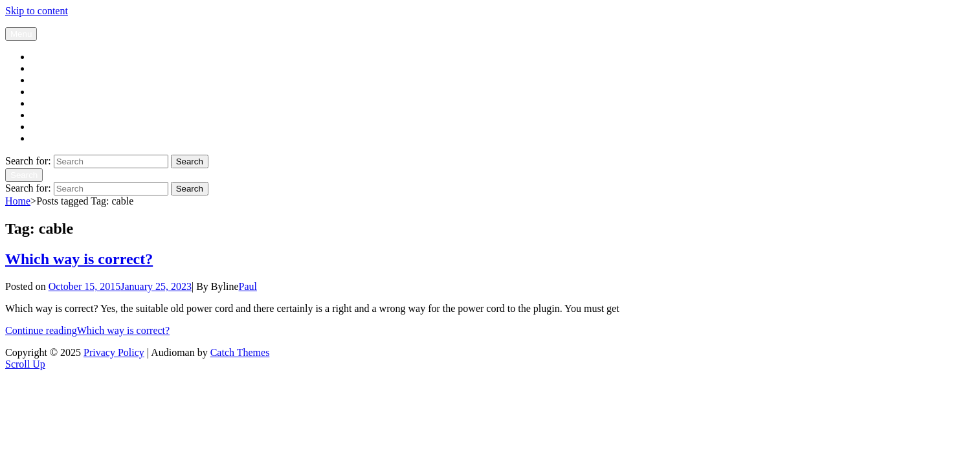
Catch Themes (240, 352)
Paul (248, 286)
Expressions (56, 127)
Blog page (52, 57)
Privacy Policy (114, 352)
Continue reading (87, 330)
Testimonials (58, 92)
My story (50, 68)
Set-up (45, 103)
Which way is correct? (79, 259)
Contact (47, 138)
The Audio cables (67, 80)
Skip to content (37, 11)
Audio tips (53, 115)
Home (18, 201)
